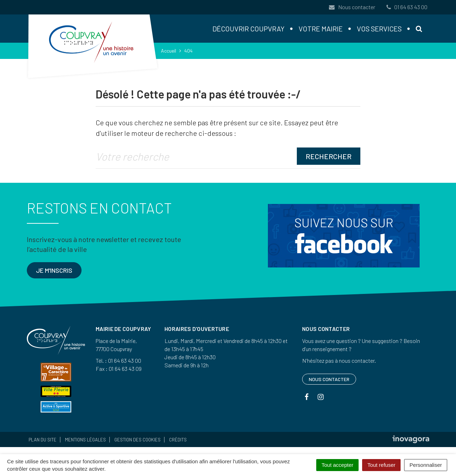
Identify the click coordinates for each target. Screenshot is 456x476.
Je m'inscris (54, 270)
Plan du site (43, 440)
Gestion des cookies (137, 440)
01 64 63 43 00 (406, 7)
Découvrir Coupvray (248, 29)
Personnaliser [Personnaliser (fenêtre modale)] (426, 465)
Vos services (379, 29)
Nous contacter (352, 7)
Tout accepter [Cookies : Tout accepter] (337, 465)
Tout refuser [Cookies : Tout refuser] (381, 465)
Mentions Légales (85, 440)
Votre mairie (321, 29)
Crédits (178, 440)
